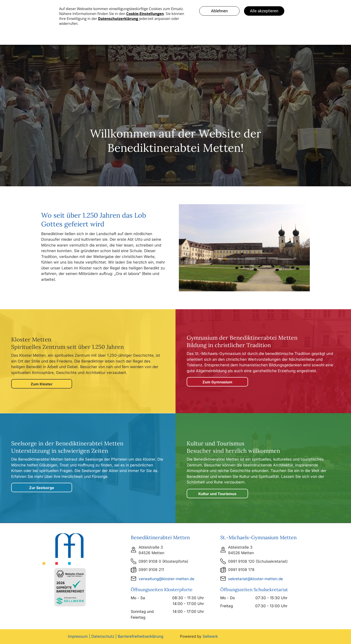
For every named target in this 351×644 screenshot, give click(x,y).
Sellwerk (210, 636)
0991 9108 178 (241, 570)
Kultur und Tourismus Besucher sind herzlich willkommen (233, 447)
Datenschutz (103, 636)
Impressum (78, 636)
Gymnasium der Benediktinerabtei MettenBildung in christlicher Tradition (242, 341)
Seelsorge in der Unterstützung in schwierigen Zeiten (67, 447)
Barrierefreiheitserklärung (140, 636)
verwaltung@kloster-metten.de (166, 579)
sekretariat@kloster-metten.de (256, 579)
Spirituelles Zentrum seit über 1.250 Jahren (67, 347)
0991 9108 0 (150, 561)
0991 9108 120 (241, 561)
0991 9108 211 (151, 570)
